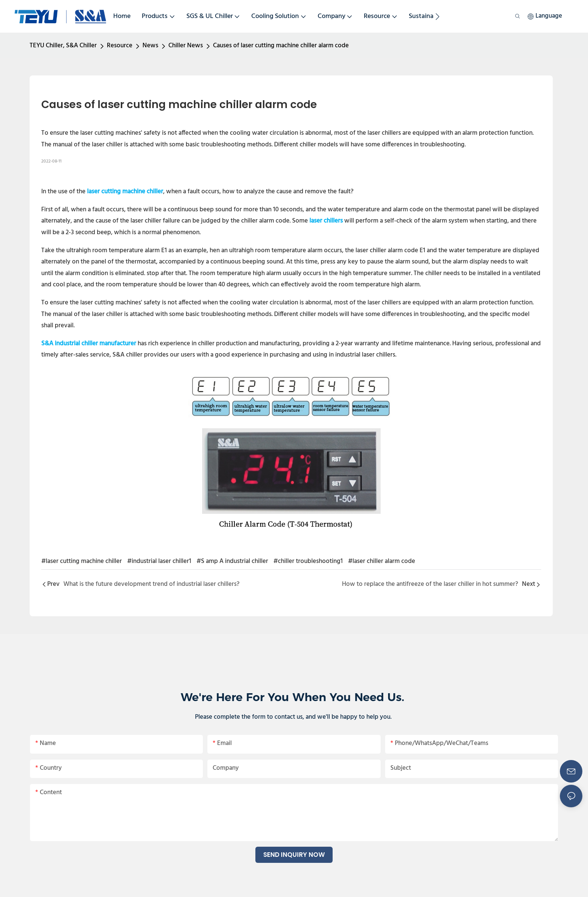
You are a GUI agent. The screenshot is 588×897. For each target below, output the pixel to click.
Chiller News (186, 46)
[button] (437, 17)
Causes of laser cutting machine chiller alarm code (281, 46)
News (150, 46)
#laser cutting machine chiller (82, 561)
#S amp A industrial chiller (232, 561)
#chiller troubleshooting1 (308, 561)
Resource (120, 46)
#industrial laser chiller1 (159, 561)
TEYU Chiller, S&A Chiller (63, 46)
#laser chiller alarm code (382, 561)
